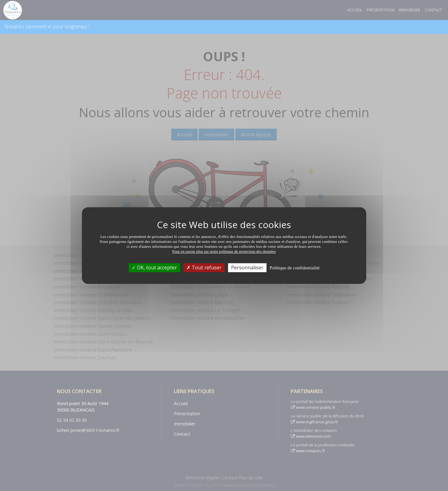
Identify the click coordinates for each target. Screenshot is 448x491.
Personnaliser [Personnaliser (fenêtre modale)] (247, 268)
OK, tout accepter (154, 268)
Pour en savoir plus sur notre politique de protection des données (224, 251)
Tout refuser (204, 268)
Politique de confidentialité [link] (294, 268)
